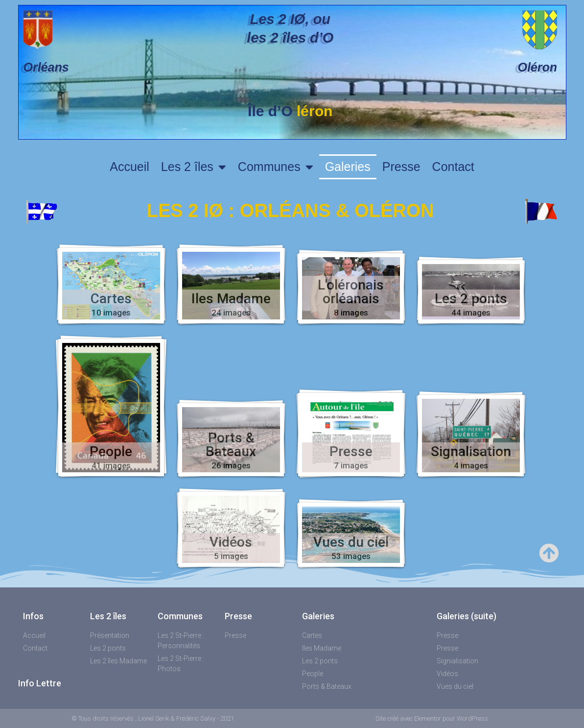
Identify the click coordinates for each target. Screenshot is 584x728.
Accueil (129, 167)
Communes (276, 167)
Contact (453, 167)
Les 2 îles (194, 167)
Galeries (348, 167)
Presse (401, 167)
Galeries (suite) (467, 616)
